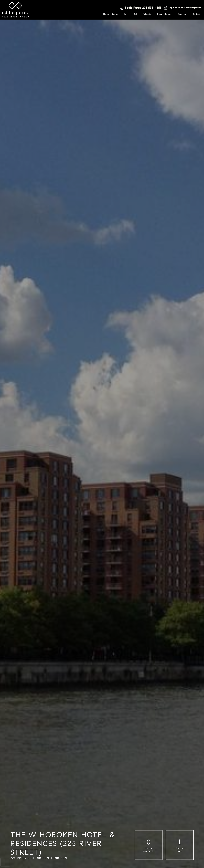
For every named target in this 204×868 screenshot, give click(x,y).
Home (106, 14)
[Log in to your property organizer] (182, 8)
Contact (196, 14)
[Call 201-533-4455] (141, 8)
